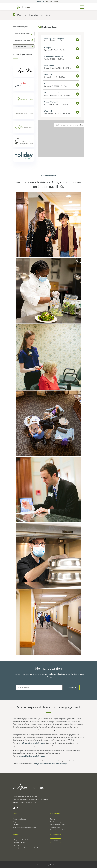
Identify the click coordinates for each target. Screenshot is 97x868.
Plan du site (16, 845)
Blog (14, 822)
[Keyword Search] (24, 34)
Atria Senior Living (56, 822)
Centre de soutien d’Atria (58, 830)
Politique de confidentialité (21, 840)
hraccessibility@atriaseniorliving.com (32, 756)
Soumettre (72, 687)
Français (40, 2)
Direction (16, 825)
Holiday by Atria (55, 827)
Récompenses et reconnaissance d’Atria (25, 827)
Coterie (52, 819)
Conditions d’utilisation (20, 843)
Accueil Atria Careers (19, 819)
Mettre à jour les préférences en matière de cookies (28, 848)
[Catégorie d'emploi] (24, 47)
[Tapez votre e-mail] (39, 687)
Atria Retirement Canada (58, 825)
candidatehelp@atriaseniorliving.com (32, 743)
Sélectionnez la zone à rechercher (69, 125)
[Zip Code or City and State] (24, 40)
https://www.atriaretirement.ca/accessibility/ (51, 763)
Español (57, 2)
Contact (56, 841)
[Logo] (22, 7)
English (49, 2)
